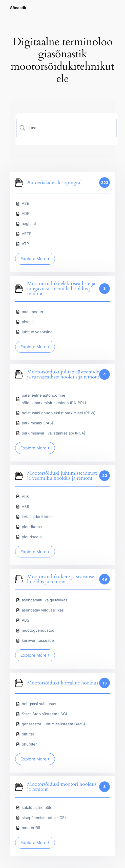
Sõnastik (18, 8)
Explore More (35, 259)
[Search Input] (70, 128)
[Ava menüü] (112, 8)
